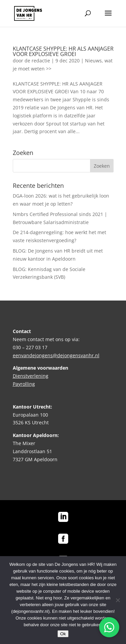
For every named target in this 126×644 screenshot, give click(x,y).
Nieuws (93, 61)
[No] (118, 600)
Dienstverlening (31, 376)
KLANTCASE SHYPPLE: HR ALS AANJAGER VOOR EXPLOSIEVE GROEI (63, 51)
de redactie (37, 61)
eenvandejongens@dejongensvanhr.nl (56, 355)
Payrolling (24, 384)
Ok (63, 634)
